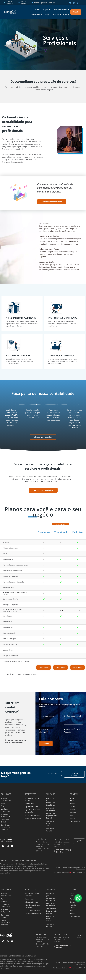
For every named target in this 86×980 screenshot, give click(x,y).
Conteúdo (56, 15)
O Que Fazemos (36, 15)
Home (37, 10)
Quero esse (44, 667)
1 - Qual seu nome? (47, 717)
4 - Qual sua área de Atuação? (72, 731)
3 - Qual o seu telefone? (44, 731)
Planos (47, 14)
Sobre (66, 15)
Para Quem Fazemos (61, 10)
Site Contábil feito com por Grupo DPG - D (69, 873)
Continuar (46, 744)
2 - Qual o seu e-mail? (73, 716)
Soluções (46, 10)
